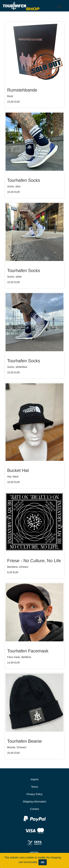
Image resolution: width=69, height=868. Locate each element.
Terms (34, 787)
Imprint (34, 779)
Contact (34, 809)
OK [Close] (43, 862)
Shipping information (35, 802)
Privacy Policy (34, 794)
